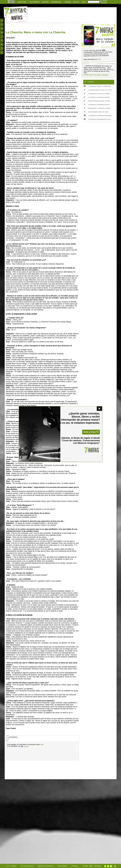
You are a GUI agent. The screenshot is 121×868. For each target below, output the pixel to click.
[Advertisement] (75, 13)
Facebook (26, 746)
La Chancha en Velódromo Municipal (98, 116)
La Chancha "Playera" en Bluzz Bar (97, 86)
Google (104, 3)
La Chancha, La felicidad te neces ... (97, 105)
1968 (99, 59)
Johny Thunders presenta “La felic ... (98, 101)
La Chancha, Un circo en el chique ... (98, 94)
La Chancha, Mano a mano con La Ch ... (98, 90)
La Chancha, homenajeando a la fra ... (98, 119)
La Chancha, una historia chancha (97, 97)
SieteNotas (98, 866)
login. (42, 744)
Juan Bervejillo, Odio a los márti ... (97, 112)
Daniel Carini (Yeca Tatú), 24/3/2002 (96, 75)
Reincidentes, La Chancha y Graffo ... (98, 108)
